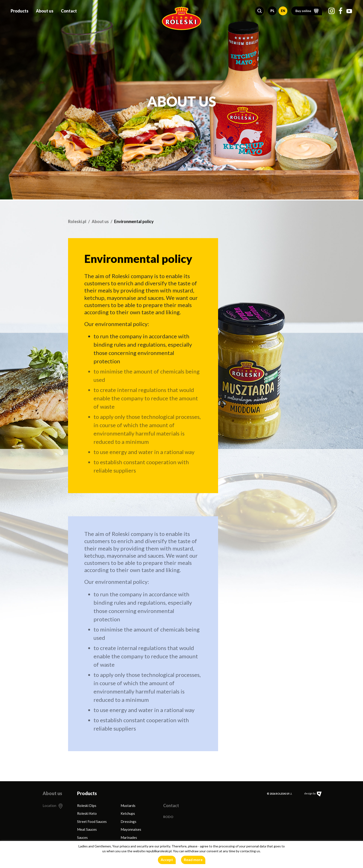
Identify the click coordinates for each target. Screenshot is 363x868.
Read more (193, 860)
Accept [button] (167, 860)
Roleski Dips (87, 806)
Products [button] (20, 10)
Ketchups (128, 813)
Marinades (129, 837)
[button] (260, 10)
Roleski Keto (87, 813)
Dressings (128, 821)
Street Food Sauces (92, 821)
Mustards (128, 806)
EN (283, 10)
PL (272, 10)
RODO (168, 817)
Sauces (82, 837)
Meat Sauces (87, 829)
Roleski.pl (77, 221)
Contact (69, 10)
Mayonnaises (131, 829)
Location (49, 806)
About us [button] (45, 10)
